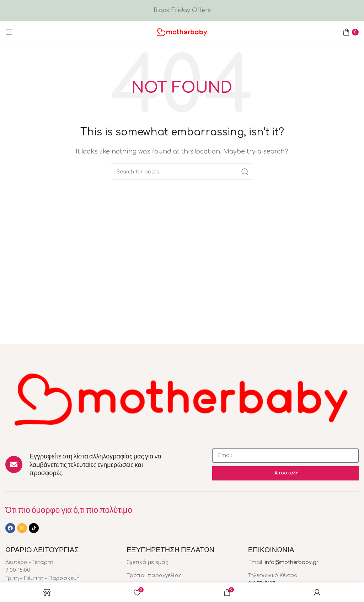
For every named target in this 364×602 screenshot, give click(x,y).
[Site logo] (182, 32)
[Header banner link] (182, 11)
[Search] (182, 172)
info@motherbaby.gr (292, 562)
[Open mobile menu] (9, 32)
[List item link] (182, 563)
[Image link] (182, 398)
